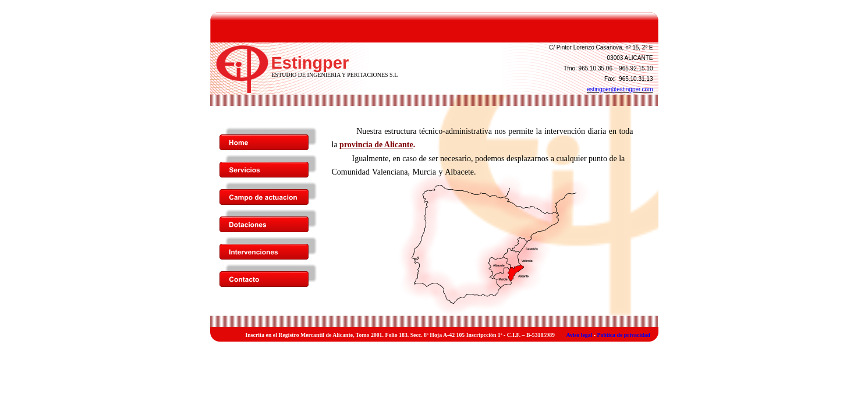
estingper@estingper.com (620, 89)
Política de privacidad (623, 335)
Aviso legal (580, 335)
